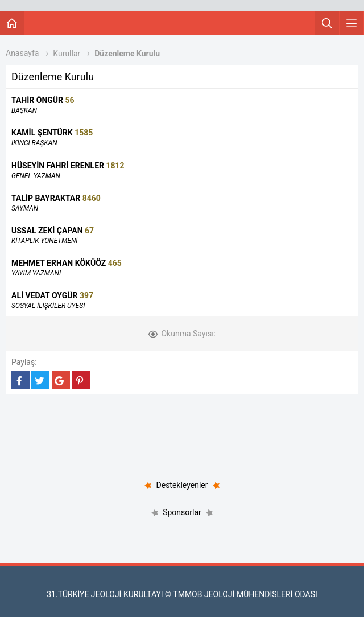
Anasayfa (22, 53)
